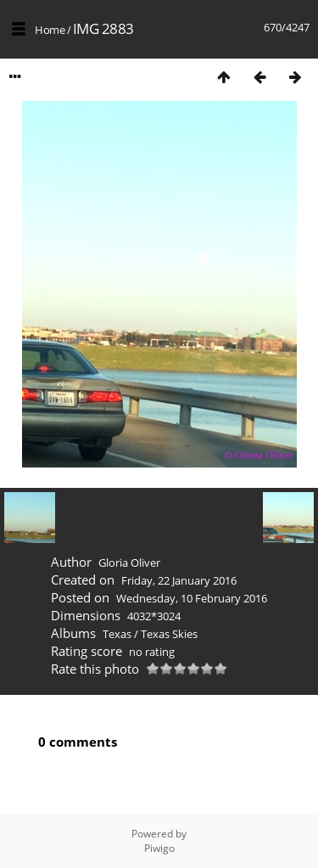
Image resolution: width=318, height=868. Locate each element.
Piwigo (159, 848)
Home (50, 30)
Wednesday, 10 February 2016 (192, 598)
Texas (117, 634)
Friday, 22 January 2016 (179, 580)
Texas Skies (169, 634)
